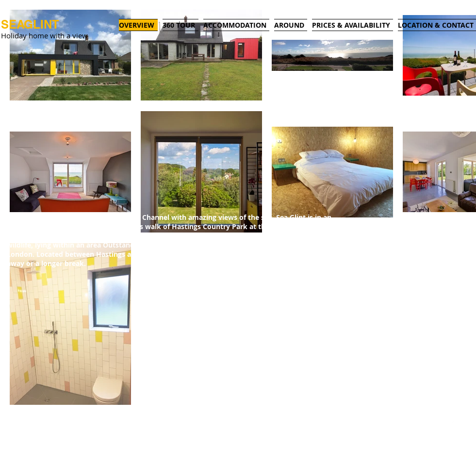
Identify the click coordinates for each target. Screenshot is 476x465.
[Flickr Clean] (451, 423)
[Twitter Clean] (430, 423)
